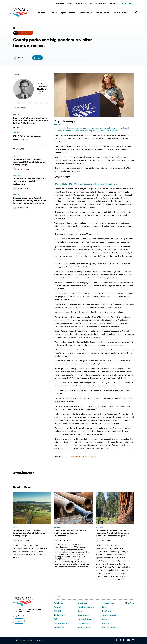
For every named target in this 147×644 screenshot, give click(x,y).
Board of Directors (60, 615)
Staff (56, 619)
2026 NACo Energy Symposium (27, 136)
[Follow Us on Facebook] (120, 640)
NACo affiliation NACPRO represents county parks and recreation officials (86, 184)
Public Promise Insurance (97, 3)
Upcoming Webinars (84, 627)
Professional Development (86, 607)
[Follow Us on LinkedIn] (124, 640)
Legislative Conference (85, 619)
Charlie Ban (41, 83)
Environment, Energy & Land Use (84, 457)
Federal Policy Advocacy (62, 623)
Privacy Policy (129, 603)
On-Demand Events (108, 603)
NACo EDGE (60, 3)
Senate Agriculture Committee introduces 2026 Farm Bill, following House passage (29, 162)
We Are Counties (121, 13)
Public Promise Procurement (76, 3)
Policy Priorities (59, 627)
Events (72, 13)
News (21, 28)
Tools (53, 13)
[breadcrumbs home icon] (14, 28)
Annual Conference (84, 615)
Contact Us (19, 621)
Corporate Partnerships (109, 615)
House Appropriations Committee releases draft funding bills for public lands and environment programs (30, 200)
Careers (105, 619)
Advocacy (42, 13)
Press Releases (107, 611)
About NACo (85, 13)
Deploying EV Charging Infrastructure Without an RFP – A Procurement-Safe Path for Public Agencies (30, 120)
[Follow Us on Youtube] (129, 640)
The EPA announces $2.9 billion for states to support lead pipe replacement (29, 181)
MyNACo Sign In (127, 3)
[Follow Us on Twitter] (117, 640)
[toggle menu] (47, 13)
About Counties (102, 13)
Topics (63, 13)
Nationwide (113, 3)
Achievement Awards (109, 627)
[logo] (19, 17)
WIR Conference (83, 623)
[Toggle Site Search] (136, 13)
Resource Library (83, 603)
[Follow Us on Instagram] (133, 640)
